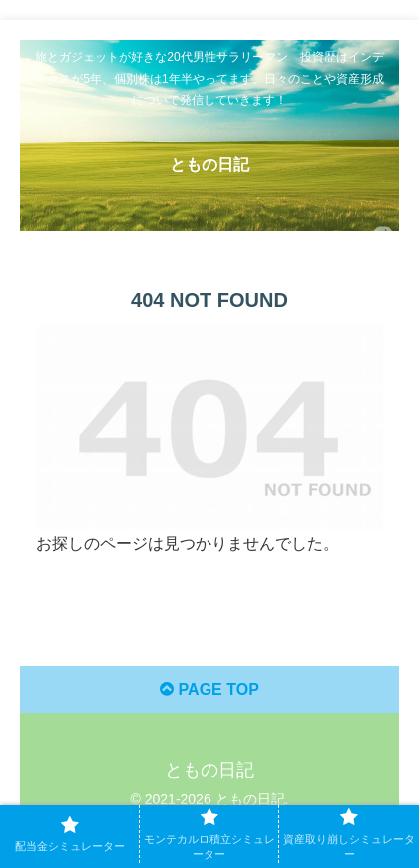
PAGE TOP (209, 690)
